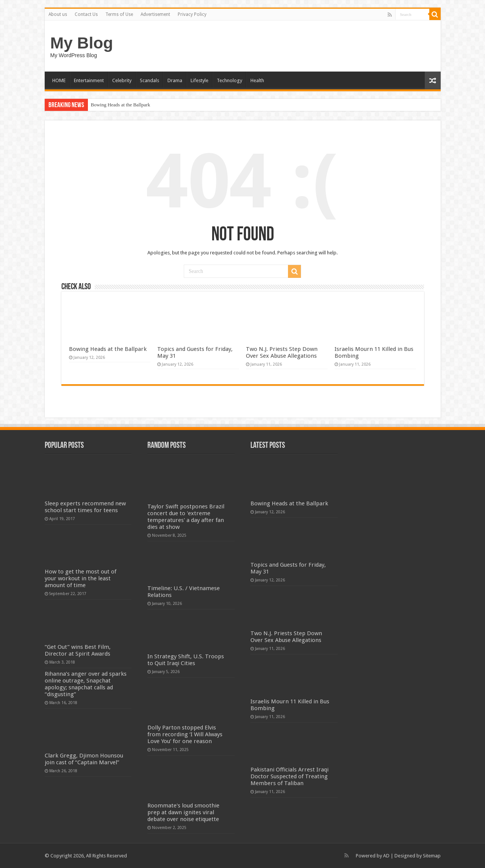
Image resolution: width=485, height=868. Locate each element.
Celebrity (122, 80)
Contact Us (86, 14)
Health (257, 80)
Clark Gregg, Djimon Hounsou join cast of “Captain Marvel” (84, 759)
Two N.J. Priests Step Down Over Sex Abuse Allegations (282, 352)
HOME (59, 80)
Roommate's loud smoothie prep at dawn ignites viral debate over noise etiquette (183, 812)
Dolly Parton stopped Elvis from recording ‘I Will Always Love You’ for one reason (185, 734)
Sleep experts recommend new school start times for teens (85, 507)
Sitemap (432, 856)
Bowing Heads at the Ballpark (121, 105)
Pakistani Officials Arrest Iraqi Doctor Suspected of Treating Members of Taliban (289, 776)
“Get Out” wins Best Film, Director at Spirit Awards (78, 650)
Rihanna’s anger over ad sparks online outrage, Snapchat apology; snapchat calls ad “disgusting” (86, 684)
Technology (229, 80)
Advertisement (155, 14)
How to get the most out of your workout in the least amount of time (81, 578)
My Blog (82, 43)
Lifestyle (199, 80)
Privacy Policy (192, 14)
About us (58, 14)
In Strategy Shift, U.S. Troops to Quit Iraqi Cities (186, 660)
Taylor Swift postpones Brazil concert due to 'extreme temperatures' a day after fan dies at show (186, 517)
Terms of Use (119, 14)
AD (386, 856)
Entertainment (89, 80)
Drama (175, 80)
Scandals (149, 80)
